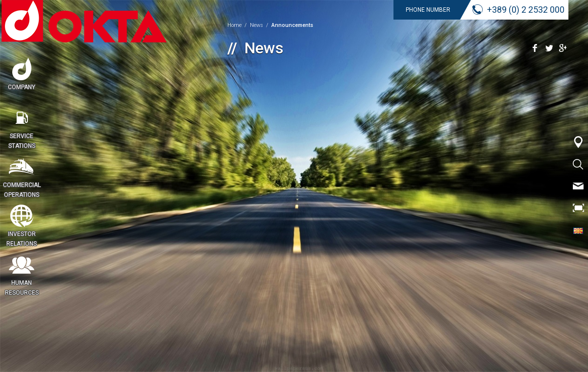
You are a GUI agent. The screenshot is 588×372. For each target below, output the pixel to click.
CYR (578, 230)
